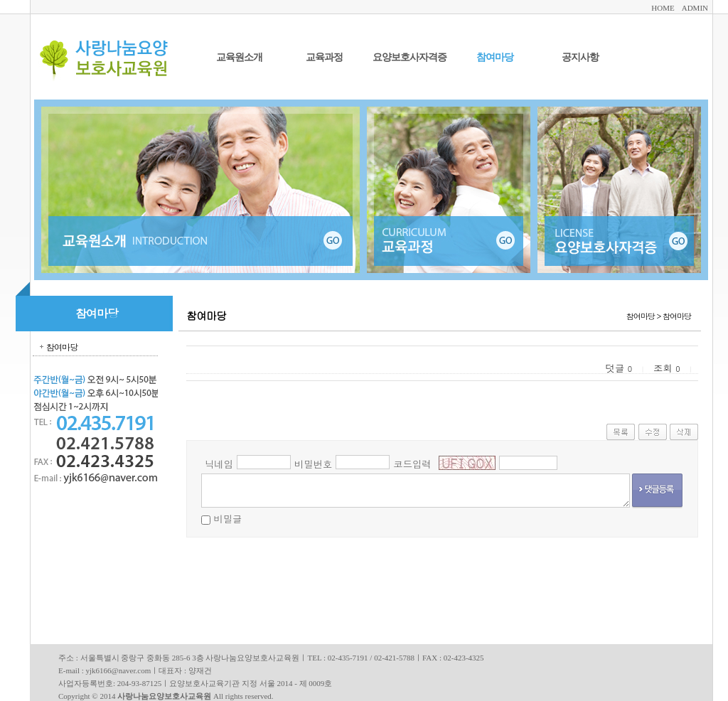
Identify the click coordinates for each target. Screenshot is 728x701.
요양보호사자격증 (409, 57)
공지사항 (580, 57)
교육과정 (324, 57)
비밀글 (227, 519)
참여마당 (495, 57)
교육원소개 (239, 57)
